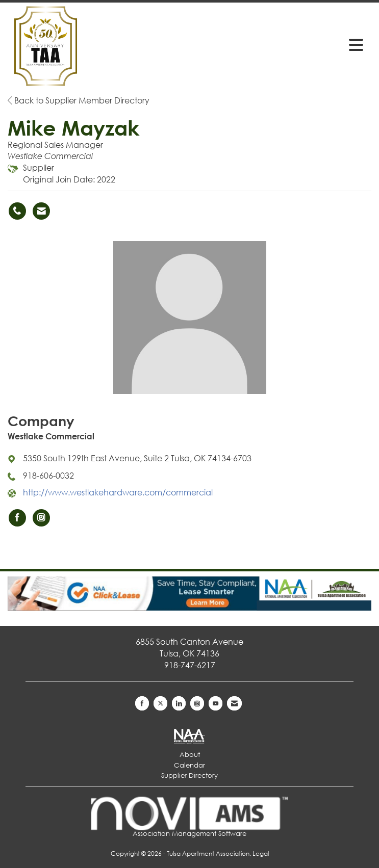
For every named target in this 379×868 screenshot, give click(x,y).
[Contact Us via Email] (234, 703)
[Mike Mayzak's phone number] (17, 211)
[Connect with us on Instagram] (197, 703)
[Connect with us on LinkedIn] (179, 703)
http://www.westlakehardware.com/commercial (118, 492)
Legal (261, 853)
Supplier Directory (189, 775)
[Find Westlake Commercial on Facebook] (17, 518)
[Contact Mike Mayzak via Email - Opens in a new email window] (41, 211)
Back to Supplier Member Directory (79, 100)
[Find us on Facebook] (142, 703)
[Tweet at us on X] (160, 703)
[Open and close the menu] (291, 44)
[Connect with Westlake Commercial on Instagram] (41, 518)
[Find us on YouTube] (216, 703)
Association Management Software (190, 817)
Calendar (189, 765)
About (190, 755)
